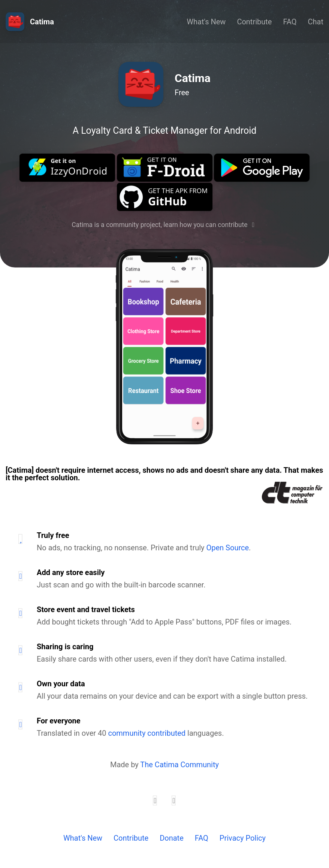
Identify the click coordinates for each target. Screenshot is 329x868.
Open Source (228, 548)
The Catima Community (179, 765)
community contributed (147, 733)
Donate (172, 838)
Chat (316, 22)
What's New (206, 22)
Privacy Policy (243, 838)
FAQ (290, 22)
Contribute (254, 22)
